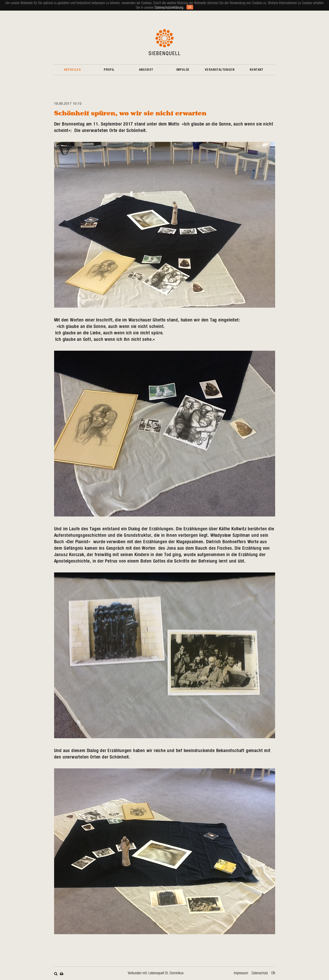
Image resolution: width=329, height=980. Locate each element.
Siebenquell (164, 42)
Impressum (241, 973)
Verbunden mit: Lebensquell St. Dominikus (156, 973)
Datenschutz (260, 973)
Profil (109, 70)
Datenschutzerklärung (169, 8)
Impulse (183, 70)
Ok (190, 7)
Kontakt (257, 70)
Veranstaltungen (220, 70)
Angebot (146, 70)
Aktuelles (73, 70)
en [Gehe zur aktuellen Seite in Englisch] (273, 973)
